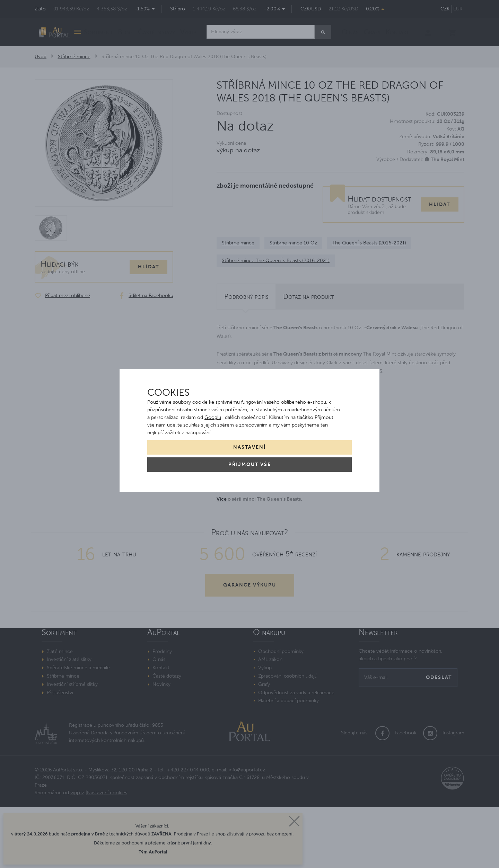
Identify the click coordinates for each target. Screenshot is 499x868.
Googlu (213, 417)
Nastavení (249, 447)
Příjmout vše (250, 464)
